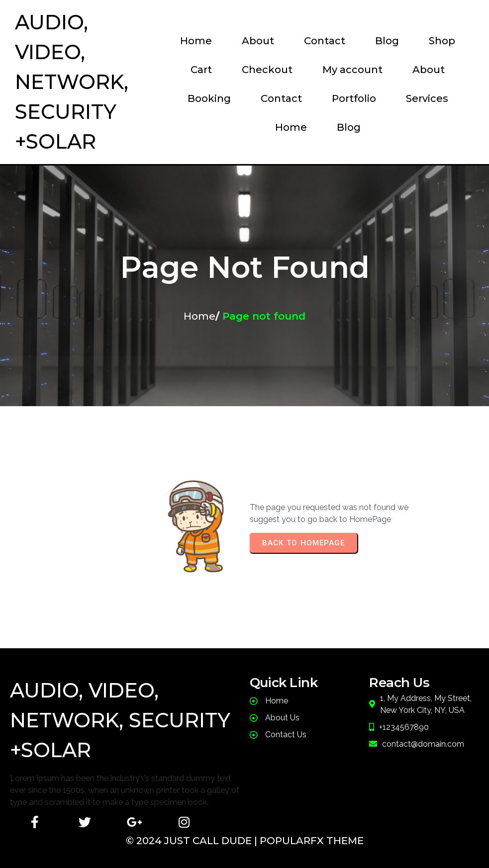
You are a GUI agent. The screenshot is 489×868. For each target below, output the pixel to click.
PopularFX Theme (312, 841)
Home (199, 316)
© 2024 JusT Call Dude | (193, 841)
